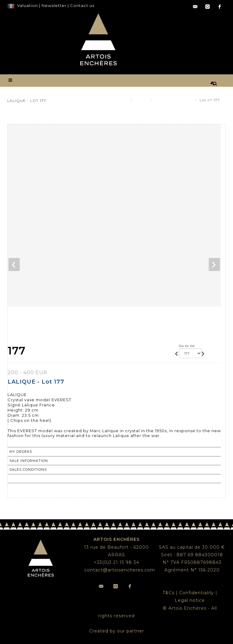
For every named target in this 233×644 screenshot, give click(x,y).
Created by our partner (117, 631)
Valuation (27, 5)
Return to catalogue (33, 479)
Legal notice (190, 600)
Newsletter (53, 5)
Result (141, 100)
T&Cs (169, 593)
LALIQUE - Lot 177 (174, 100)
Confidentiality (197, 593)
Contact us (82, 5)
